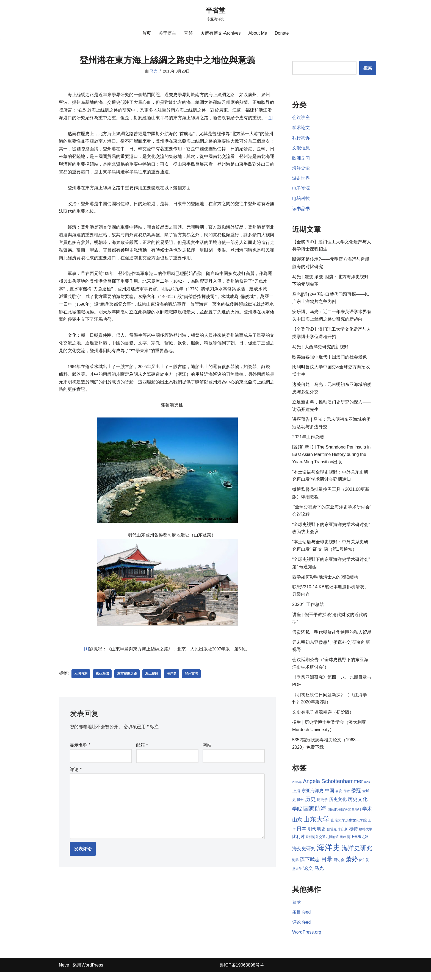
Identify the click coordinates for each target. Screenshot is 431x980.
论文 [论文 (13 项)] (315, 876)
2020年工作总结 (308, 610)
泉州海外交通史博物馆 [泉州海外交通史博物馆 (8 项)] (327, 844)
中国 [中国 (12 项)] (330, 797)
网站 (207, 739)
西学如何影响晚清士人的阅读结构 (325, 582)
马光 (153, 71)
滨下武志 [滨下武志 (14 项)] (317, 867)
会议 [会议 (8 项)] (339, 798)
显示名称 (80, 739)
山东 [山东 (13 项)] (297, 827)
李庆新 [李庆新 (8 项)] (343, 836)
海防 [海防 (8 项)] (303, 867)
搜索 (368, 68)
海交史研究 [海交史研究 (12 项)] (309, 856)
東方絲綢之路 (127, 667)
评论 (76, 763)
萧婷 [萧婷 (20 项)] (359, 866)
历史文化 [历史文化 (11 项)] (338, 806)
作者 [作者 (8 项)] (347, 798)
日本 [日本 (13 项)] (302, 836)
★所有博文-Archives (221, 33)
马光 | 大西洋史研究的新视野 (320, 349)
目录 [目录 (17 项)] (334, 866)
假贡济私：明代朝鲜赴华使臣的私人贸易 (332, 638)
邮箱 (142, 739)
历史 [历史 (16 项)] (310, 806)
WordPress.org (307, 940)
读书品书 (301, 210)
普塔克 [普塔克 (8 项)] (332, 836)
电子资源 (301, 189)
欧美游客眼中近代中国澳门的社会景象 (330, 359)
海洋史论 (301, 169)
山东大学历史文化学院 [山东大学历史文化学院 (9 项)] (349, 827)
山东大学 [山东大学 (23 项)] (316, 826)
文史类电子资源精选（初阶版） (323, 719)
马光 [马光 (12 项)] (326, 876)
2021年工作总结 (308, 440)
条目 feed (302, 920)
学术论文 (301, 128)
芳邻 (188, 33)
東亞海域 (102, 667)
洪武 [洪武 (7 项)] (347, 844)
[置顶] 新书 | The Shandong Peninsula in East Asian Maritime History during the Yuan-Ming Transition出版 (332, 458)
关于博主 (167, 33)
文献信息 (301, 148)
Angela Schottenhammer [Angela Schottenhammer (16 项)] (333, 788)
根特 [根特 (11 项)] (353, 836)
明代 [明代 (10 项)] (312, 836)
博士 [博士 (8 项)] (300, 807)
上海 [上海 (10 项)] (296, 798)
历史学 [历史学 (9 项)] (322, 807)
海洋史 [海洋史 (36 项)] (334, 854)
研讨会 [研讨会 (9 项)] (346, 867)
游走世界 (301, 179)
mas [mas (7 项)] (367, 789)
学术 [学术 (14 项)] (367, 816)
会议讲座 (301, 118)
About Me (258, 33)
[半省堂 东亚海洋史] (215, 14)
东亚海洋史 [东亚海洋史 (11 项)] (313, 797)
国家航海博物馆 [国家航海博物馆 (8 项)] (339, 817)
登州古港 (191, 667)
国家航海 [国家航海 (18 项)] (315, 816)
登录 (297, 910)
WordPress (92, 973)
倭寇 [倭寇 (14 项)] (356, 797)
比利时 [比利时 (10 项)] (303, 844)
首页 (147, 33)
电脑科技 (301, 200)
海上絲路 (152, 667)
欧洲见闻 (301, 159)
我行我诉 (301, 138)
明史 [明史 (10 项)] (321, 836)
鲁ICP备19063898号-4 (242, 973)
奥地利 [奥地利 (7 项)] (356, 817)
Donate (282, 33)
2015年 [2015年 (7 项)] (297, 789)
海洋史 (172, 667)
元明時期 (81, 667)
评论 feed (302, 930)
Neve (64, 973)
